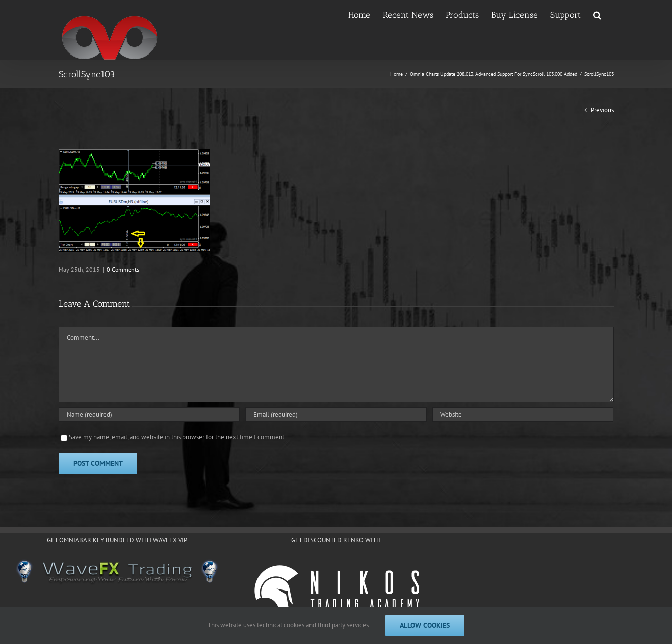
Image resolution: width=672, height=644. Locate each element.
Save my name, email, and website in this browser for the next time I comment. (177, 437)
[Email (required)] (336, 415)
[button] (597, 14)
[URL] (523, 415)
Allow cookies (425, 625)
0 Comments (123, 269)
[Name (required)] (149, 415)
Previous (602, 110)
